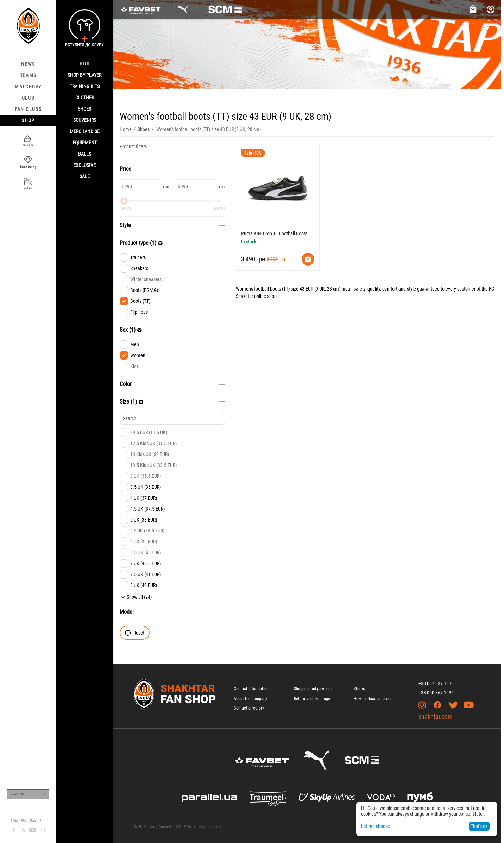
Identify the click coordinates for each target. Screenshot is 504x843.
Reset (135, 633)
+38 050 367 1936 (436, 693)
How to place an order (373, 699)
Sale (85, 176)
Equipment (85, 143)
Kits (84, 64)
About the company (250, 699)
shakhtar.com (436, 716)
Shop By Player (84, 75)
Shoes (84, 109)
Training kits (85, 86)
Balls (85, 154)
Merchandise (85, 131)
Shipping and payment (313, 689)
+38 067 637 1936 (436, 683)
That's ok (479, 826)
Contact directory (249, 708)
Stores (359, 689)
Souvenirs (85, 120)
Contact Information (251, 689)
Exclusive (84, 165)
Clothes (85, 98)
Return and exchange (312, 699)
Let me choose (376, 826)
